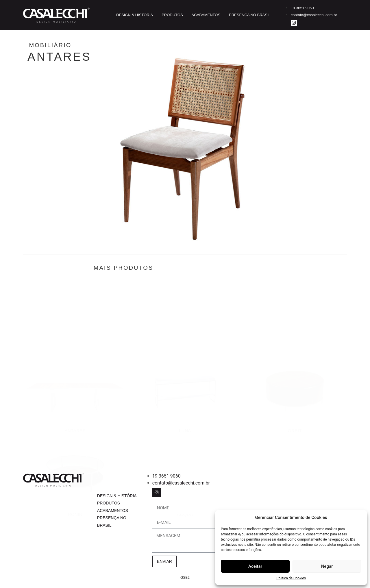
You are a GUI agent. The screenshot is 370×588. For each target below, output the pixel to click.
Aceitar (255, 566)
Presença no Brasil (250, 15)
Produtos (172, 15)
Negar (327, 566)
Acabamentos (206, 15)
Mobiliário (73, 45)
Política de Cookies (291, 578)
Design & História (135, 15)
